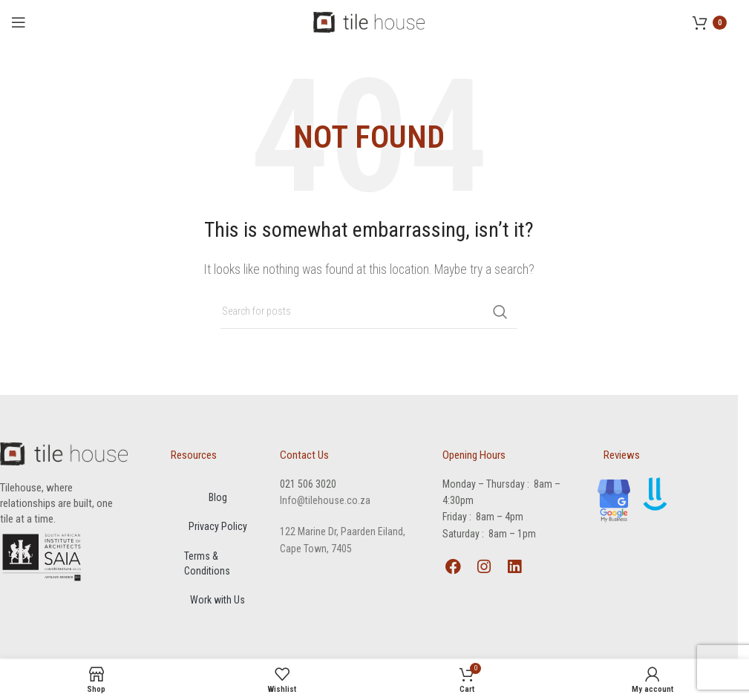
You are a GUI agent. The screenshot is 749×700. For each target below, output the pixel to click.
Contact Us (304, 455)
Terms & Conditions (209, 565)
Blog (218, 498)
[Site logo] (369, 21)
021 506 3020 (308, 484)
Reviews (622, 455)
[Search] (369, 312)
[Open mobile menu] (19, 22)
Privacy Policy (218, 528)
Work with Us (217, 602)
